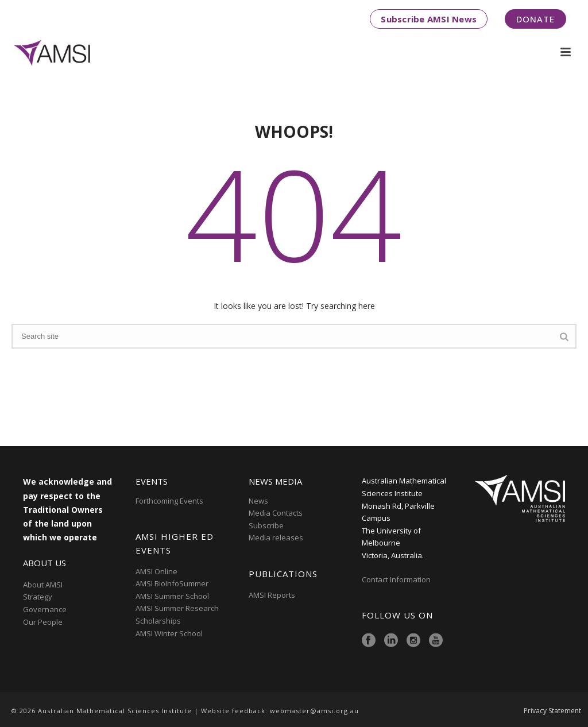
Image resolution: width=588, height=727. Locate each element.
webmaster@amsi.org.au (314, 711)
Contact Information (397, 579)
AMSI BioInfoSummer (172, 583)
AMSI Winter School (169, 633)
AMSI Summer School (172, 596)
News (258, 501)
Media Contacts (276, 513)
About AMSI (43, 585)
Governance (45, 609)
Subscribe (266, 525)
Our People (43, 622)
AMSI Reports (272, 595)
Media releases (276, 537)
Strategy (38, 597)
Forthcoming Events (169, 501)
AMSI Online (156, 571)
